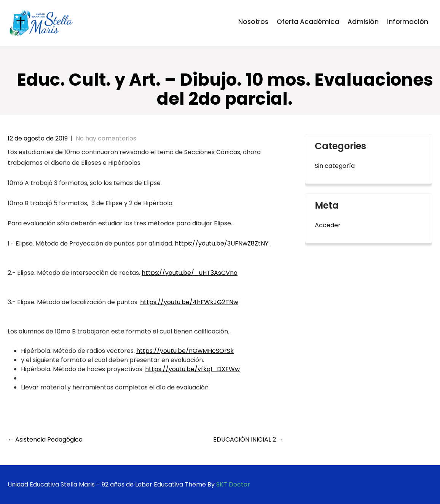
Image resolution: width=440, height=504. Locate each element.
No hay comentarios (106, 138)
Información (408, 22)
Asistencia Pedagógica (45, 439)
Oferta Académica (308, 22)
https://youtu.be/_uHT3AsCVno (190, 273)
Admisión (363, 22)
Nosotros (253, 22)
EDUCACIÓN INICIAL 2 (248, 439)
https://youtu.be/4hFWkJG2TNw (189, 302)
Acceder (328, 225)
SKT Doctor (233, 484)
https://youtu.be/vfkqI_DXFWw (192, 369)
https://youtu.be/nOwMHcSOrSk (185, 351)
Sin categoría (335, 166)
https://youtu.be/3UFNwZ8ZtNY (222, 243)
